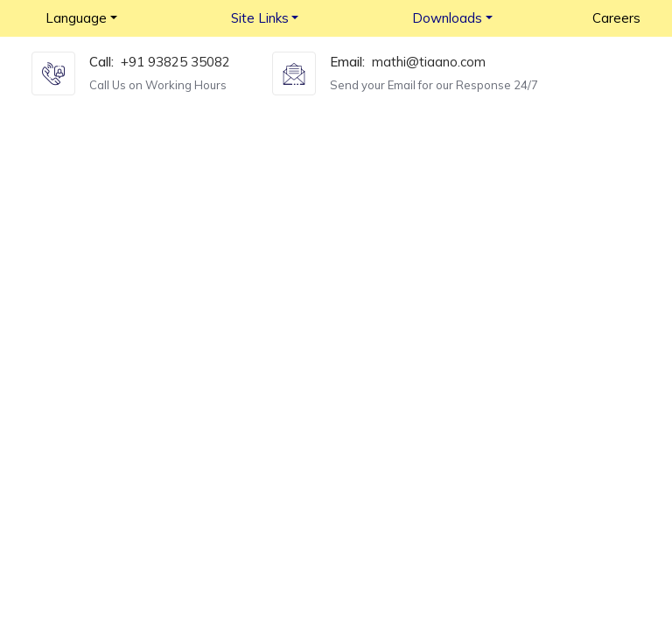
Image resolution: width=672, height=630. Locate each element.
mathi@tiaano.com (429, 62)
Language (76, 18)
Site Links (260, 18)
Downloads (447, 18)
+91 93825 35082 (175, 62)
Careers (616, 18)
